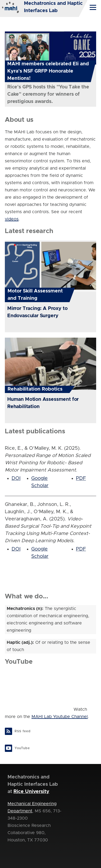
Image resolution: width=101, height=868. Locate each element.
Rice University (31, 792)
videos (12, 219)
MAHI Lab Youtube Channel (60, 717)
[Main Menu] (93, 7)
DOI (16, 478)
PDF (81, 478)
